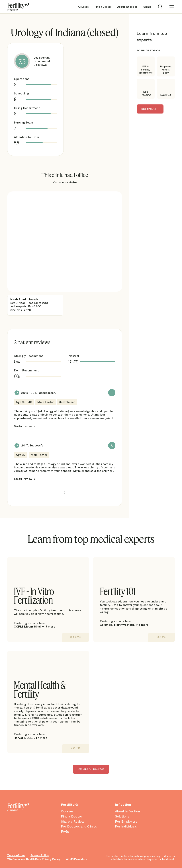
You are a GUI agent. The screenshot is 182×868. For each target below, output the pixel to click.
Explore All (149, 109)
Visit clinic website (65, 182)
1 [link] (65, 492)
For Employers (126, 822)
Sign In (147, 7)
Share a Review (73, 822)
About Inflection (127, 7)
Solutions (122, 817)
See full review (23, 426)
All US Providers (77, 859)
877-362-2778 (21, 310)
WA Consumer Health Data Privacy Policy (34, 859)
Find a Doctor (103, 7)
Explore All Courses (91, 769)
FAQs (65, 832)
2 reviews (40, 65)
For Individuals (126, 827)
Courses (83, 7)
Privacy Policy (40, 855)
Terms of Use (16, 855)
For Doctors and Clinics (79, 827)
